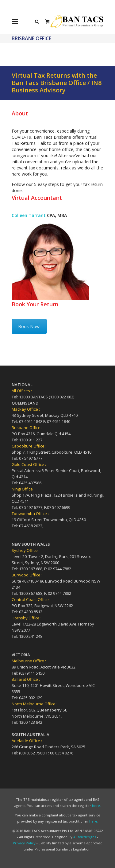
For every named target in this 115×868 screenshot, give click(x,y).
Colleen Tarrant (29, 215)
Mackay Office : (26, 409)
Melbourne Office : (29, 661)
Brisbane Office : (27, 428)
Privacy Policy (24, 843)
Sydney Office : (26, 550)
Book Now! (29, 326)
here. (96, 806)
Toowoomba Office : (30, 513)
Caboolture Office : (29, 446)
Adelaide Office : (27, 741)
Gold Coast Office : (29, 464)
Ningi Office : (23, 489)
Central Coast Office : (31, 599)
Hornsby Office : (27, 618)
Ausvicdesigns (85, 837)
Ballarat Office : (26, 679)
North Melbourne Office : (34, 704)
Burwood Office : (27, 575)
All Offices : (22, 391)
